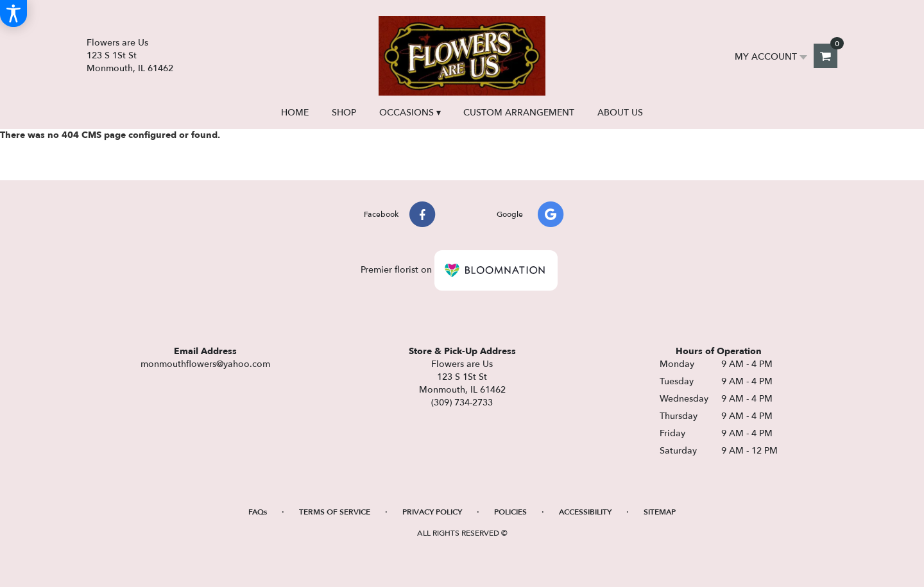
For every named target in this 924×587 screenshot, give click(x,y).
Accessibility (585, 512)
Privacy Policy (432, 512)
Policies (510, 512)
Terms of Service (335, 512)
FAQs (258, 512)
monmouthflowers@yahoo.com (205, 364)
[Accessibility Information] (13, 13)
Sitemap (660, 512)
